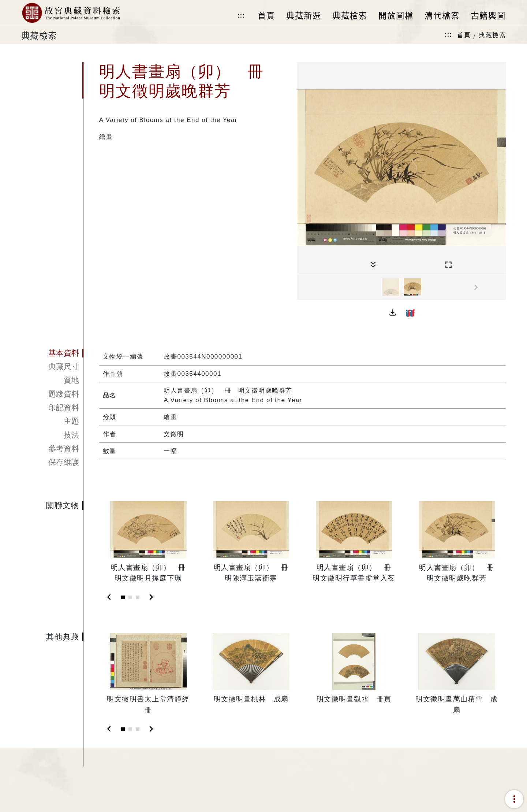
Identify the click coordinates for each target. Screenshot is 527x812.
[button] (393, 313)
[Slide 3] (138, 597)
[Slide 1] (123, 597)
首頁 (464, 35)
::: (241, 16)
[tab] (52, 353)
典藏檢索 (492, 35)
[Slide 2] (130, 597)
